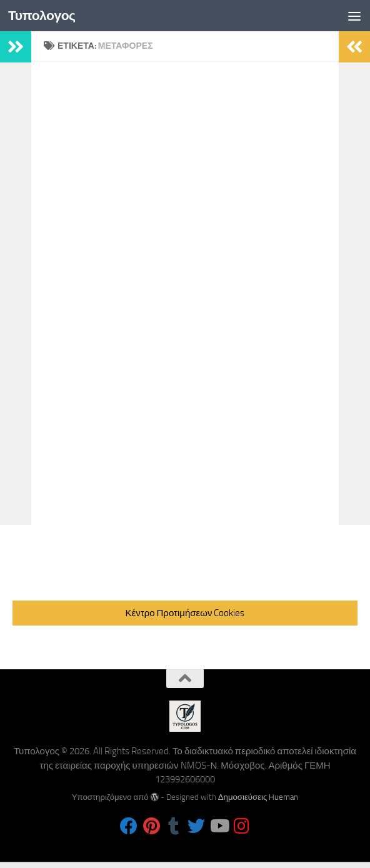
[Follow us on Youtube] (219, 826)
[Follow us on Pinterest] (151, 826)
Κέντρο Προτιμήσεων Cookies (185, 613)
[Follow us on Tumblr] (174, 826)
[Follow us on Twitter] (196, 826)
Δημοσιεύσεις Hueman (258, 797)
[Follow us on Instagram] (241, 826)
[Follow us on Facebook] (129, 826)
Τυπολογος (42, 15)
